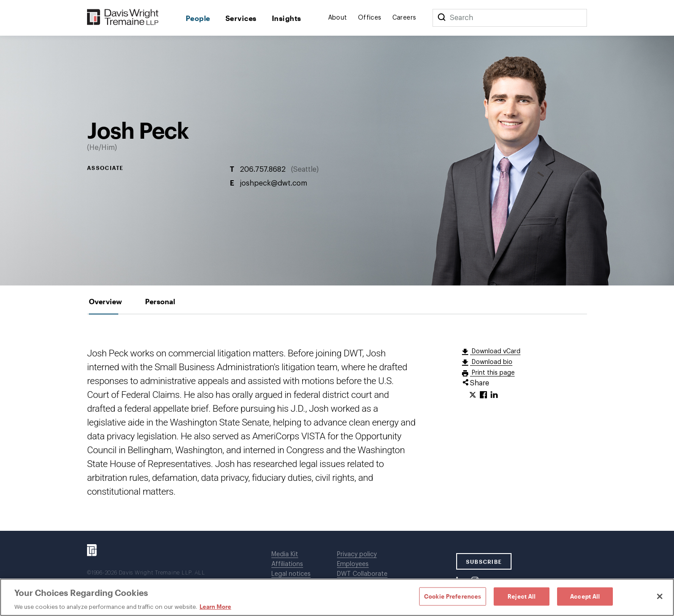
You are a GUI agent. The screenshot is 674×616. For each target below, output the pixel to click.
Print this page (492, 373)
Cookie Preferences (453, 596)
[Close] (660, 596)
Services (241, 18)
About (338, 18)
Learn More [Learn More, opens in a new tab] (215, 607)
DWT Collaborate (362, 574)
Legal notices (291, 574)
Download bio (491, 362)
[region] (337, 597)
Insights (287, 18)
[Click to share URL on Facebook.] (483, 395)
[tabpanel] (337, 423)
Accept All (585, 596)
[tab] (105, 301)
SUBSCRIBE (484, 562)
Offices (370, 18)
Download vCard (495, 351)
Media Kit (285, 554)
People (198, 18)
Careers (404, 18)
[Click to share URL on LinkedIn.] (494, 395)
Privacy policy (357, 554)
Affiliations (287, 564)
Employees (353, 564)
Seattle (305, 170)
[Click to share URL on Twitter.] (473, 395)
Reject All (522, 596)
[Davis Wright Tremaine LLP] (123, 18)
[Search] (441, 18)
